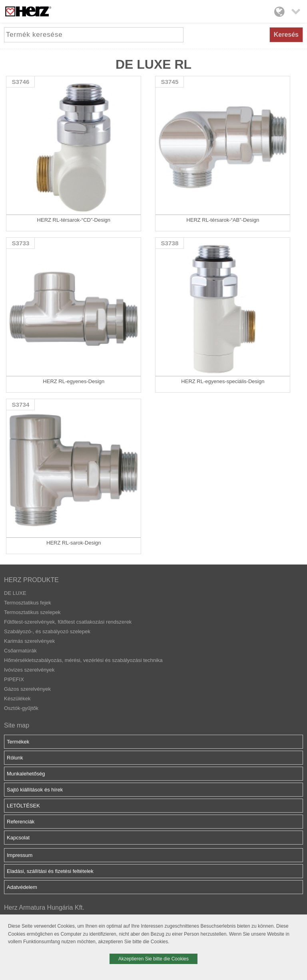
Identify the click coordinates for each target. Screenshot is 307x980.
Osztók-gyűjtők (21, 708)
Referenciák (21, 822)
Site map (17, 725)
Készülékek (17, 699)
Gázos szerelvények (27, 689)
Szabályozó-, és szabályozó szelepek (47, 631)
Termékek (18, 742)
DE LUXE (15, 593)
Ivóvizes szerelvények (29, 670)
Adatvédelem (22, 887)
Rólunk (15, 758)
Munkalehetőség (26, 774)
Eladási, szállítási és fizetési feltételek (50, 871)
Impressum (20, 855)
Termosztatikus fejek (28, 603)
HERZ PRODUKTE (31, 580)
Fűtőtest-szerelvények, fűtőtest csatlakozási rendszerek (68, 622)
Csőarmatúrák (20, 651)
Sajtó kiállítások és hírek (35, 790)
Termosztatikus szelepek (32, 612)
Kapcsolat (18, 838)
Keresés (286, 35)
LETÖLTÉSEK (23, 806)
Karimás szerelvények (29, 641)
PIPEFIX (14, 679)
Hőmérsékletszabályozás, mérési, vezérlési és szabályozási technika (83, 660)
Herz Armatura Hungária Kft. (44, 907)
